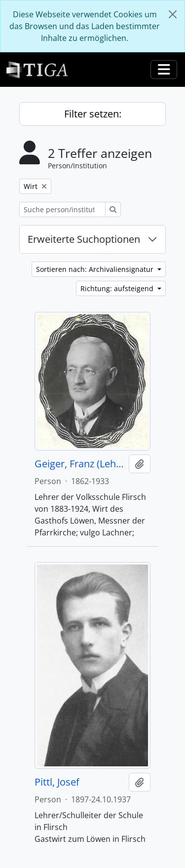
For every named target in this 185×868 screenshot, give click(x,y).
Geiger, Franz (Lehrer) (80, 464)
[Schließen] (173, 14)
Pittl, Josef (57, 782)
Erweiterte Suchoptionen (84, 239)
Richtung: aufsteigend (118, 288)
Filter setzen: (93, 114)
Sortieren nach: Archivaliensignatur (96, 269)
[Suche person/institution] (62, 209)
